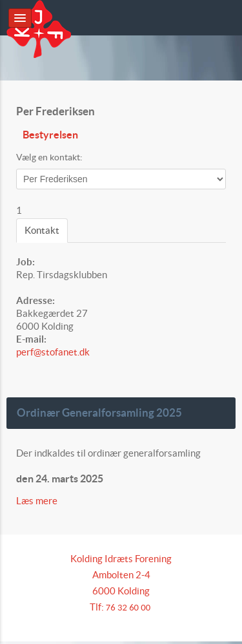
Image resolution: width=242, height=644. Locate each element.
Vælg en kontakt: (49, 157)
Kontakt (42, 230)
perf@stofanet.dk (53, 352)
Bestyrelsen (50, 135)
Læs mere (38, 501)
